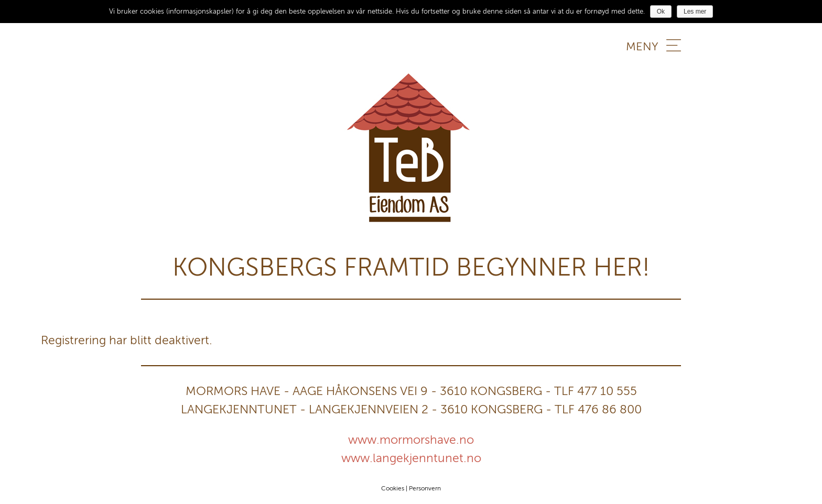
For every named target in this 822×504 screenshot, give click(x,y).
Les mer (695, 12)
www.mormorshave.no (411, 440)
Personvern (425, 488)
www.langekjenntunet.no (411, 458)
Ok (661, 12)
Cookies (393, 488)
